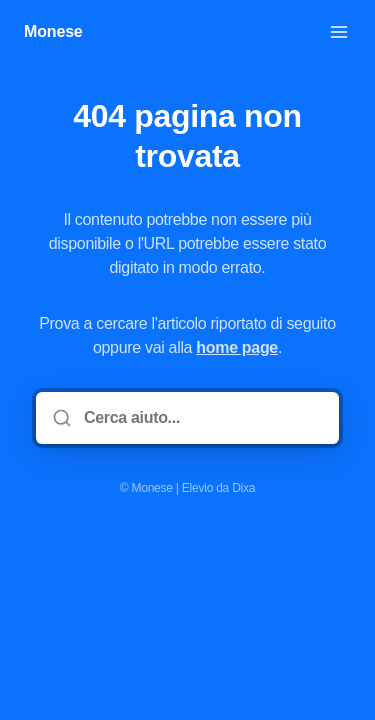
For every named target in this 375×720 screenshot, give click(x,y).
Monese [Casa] (53, 31)
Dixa (243, 488)
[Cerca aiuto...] (201, 418)
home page (237, 347)
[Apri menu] (339, 32)
